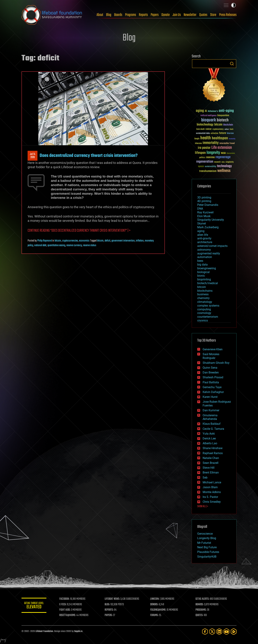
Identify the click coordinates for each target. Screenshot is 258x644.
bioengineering (207, 268)
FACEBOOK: (65, 599)
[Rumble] (234, 632)
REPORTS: (109, 610)
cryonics (203, 320)
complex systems (208, 306)
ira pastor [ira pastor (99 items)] (204, 148)
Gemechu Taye (212, 387)
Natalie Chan (211, 458)
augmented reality (209, 253)
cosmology (204, 313)
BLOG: (107, 605)
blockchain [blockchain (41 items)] (228, 125)
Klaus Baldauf (212, 424)
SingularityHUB (207, 557)
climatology (205, 302)
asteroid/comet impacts (212, 246)
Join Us (177, 15)
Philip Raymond (45, 241)
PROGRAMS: (201, 610)
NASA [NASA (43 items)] (223, 153)
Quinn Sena (210, 368)
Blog (109, 15)
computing (204, 309)
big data (202, 265)
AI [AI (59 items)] (206, 111)
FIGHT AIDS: (65, 610)
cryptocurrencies (70, 241)
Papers (155, 15)
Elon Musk (204, 216)
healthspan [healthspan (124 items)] (220, 138)
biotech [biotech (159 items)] (223, 120)
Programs (131, 15)
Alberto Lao (210, 443)
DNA (200, 209)
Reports (143, 15)
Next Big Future (207, 547)
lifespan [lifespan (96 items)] (200, 153)
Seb (205, 478)
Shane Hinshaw (213, 448)
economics (84, 241)
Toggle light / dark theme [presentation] (233, 5)
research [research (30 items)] (217, 162)
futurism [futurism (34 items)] (230, 134)
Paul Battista (211, 382)
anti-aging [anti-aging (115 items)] (226, 111)
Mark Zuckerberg (208, 227)
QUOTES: (200, 615)
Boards (118, 15)
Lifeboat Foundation (44, 631)
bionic (201, 276)
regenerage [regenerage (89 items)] (223, 157)
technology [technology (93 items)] (224, 166)
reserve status (90, 245)
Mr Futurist (204, 543)
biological (203, 272)
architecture (205, 242)
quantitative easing (56, 245)
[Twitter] (212, 632)
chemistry (203, 298)
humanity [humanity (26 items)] (232, 139)
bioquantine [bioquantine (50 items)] (223, 115)
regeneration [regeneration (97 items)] (205, 162)
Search (232, 64)
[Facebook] (205, 632)
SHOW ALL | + (203, 506)
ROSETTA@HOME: (68, 615)
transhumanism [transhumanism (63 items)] (208, 171)
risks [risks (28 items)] (223, 162)
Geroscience (205, 534)
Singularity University (211, 220)
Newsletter (190, 15)
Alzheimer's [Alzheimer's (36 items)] (213, 111)
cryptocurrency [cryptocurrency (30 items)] (218, 129)
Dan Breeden (211, 372)
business (203, 294)
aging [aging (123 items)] (200, 111)
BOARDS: (200, 605)
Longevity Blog (207, 538)
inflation (140, 241)
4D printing (204, 201)
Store (213, 15)
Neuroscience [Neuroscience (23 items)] (231, 154)
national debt (40, 245)
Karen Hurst (210, 397)
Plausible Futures (208, 552)
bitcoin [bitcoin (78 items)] (218, 125)
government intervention (123, 241)
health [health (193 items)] (206, 138)
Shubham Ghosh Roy (216, 363)
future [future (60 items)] (223, 133)
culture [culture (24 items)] (227, 129)
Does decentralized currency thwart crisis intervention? (89, 156)
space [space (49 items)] (201, 166)
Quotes (203, 15)
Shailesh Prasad (213, 377)
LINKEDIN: (155, 599)
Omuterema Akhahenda (210, 417)
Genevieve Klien (213, 349)
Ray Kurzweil (205, 212)
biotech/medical (208, 283)
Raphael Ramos (213, 453)
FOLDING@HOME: (158, 610)
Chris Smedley (212, 502)
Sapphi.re (78, 631)
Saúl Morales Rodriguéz (211, 356)
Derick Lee (209, 438)
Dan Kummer (211, 410)
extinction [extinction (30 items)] (214, 133)
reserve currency (74, 245)
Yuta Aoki (209, 434)
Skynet (202, 223)
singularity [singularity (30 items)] (230, 162)
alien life (203, 235)
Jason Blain (210, 487)
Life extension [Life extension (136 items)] (222, 148)
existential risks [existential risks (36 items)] (203, 133)
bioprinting (204, 279)
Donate (166, 15)
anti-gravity (204, 238)
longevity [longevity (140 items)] (213, 153)
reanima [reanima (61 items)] (210, 157)
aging (201, 231)
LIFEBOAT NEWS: (112, 599)
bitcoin (58, 241)
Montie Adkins (212, 492)
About (100, 15)
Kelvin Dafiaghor (213, 392)
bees (200, 261)
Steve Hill (209, 468)
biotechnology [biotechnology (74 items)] (205, 125)
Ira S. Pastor (210, 497)
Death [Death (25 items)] (231, 129)
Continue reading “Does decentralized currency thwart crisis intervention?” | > (79, 231)
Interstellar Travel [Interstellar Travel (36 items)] (227, 144)
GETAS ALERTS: (203, 599)
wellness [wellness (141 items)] (224, 171)
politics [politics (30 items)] (202, 158)
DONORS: (154, 605)
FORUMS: (154, 615)
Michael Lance (212, 482)
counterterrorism (208, 317)
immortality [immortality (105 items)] (211, 143)
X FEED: (63, 605)
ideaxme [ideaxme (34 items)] (198, 144)
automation (205, 257)
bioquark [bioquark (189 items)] (209, 120)
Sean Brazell (211, 463)
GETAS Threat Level (34, 606)
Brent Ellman (211, 473)
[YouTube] (226, 632)
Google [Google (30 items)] (197, 139)
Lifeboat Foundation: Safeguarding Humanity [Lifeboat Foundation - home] (52, 15)
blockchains (205, 291)
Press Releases (228, 15)
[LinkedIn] (219, 632)
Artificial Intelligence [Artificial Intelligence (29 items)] (208, 116)
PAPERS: (109, 615)
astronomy (204, 250)
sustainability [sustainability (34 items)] (210, 167)
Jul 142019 (33, 156)
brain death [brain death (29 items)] (200, 129)
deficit (107, 241)
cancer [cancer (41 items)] (209, 129)
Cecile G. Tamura (213, 429)
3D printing (204, 197)
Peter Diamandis (208, 205)
